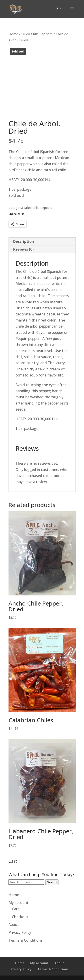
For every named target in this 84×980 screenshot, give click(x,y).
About (14, 925)
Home (13, 34)
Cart (15, 909)
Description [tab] (24, 241)
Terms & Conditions (26, 940)
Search (52, 882)
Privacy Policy (20, 932)
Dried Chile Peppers (37, 34)
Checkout (20, 917)
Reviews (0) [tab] (23, 249)
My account (18, 903)
